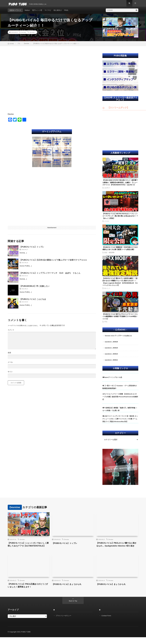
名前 (9, 354)
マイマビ (48, 12)
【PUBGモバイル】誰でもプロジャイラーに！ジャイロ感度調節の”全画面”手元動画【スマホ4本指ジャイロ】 (120, 318)
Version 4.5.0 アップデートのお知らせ (119, 338)
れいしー (107, 290)
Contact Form (107, 622)
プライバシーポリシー (64, 622)
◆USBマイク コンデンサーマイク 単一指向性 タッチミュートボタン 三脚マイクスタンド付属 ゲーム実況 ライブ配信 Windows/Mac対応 (120, 421)
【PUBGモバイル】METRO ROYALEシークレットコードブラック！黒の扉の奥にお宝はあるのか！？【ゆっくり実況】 (120, 218)
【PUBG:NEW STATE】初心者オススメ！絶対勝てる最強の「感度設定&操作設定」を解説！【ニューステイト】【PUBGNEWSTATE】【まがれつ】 (120, 184)
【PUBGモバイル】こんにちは (33, 301)
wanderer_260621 (112, 362)
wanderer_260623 (112, 356)
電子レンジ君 (37, 12)
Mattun (27, 12)
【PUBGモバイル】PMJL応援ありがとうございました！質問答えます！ (28, 592)
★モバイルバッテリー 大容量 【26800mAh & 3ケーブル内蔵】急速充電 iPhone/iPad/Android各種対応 (120, 399)
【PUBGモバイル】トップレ (32, 249)
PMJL (66, 12)
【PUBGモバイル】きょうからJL (69, 590)
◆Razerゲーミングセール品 (112, 380)
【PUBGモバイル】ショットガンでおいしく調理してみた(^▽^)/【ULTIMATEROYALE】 (28, 549)
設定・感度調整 (109, 254)
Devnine (24, 34)
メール (10, 364)
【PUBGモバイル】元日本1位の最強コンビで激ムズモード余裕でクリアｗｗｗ (53, 262)
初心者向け (58, 12)
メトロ (107, 223)
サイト (10, 373)
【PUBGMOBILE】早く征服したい (35, 288)
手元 (106, 323)
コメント (11, 331)
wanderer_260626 (112, 344)
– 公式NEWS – (120, 332)
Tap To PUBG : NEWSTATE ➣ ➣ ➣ (120, 471)
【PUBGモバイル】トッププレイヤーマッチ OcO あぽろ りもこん (50, 275)
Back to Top (73, 608)
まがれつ (107, 189)
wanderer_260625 (112, 350)
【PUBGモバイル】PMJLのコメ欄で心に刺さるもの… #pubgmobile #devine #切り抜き (117, 549)
